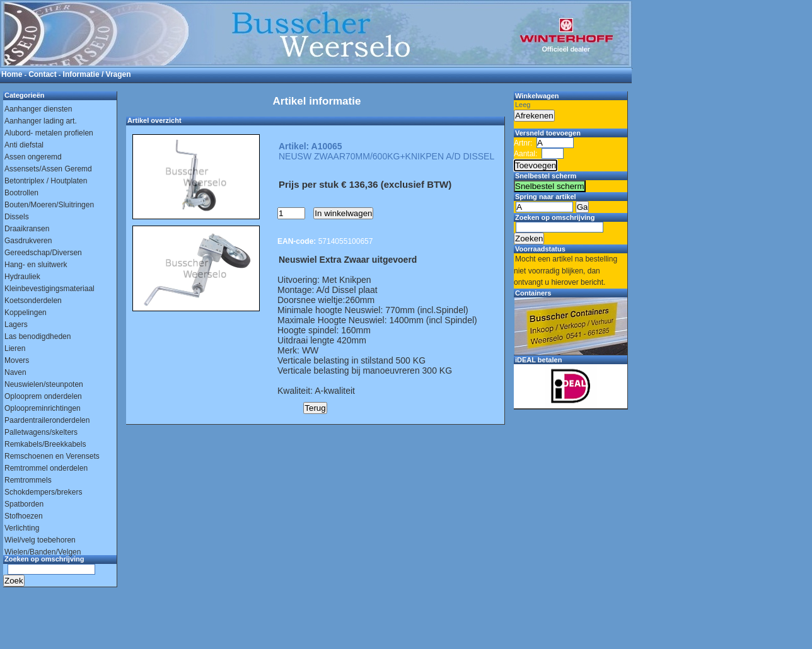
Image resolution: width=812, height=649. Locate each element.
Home (12, 74)
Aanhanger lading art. (41, 121)
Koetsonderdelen (33, 301)
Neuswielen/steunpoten (44, 384)
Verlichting (22, 528)
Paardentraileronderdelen (47, 420)
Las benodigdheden (38, 336)
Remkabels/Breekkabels (45, 444)
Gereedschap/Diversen (43, 253)
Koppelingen (26, 313)
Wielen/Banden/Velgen (43, 552)
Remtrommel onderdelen (46, 468)
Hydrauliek (22, 277)
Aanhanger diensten (38, 109)
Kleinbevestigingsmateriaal (49, 289)
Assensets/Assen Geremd (48, 169)
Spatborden (24, 504)
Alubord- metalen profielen (49, 133)
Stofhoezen (24, 516)
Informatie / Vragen (97, 74)
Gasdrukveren (28, 241)
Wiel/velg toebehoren (40, 540)
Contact (43, 74)
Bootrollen (21, 193)
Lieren (15, 348)
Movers (17, 360)
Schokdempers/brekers (43, 492)
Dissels (17, 217)
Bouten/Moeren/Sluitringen (49, 205)
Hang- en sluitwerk (36, 265)
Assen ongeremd (33, 157)
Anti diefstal (24, 145)
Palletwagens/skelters (41, 432)
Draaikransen (27, 229)
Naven (15, 372)
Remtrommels (28, 480)
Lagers (16, 324)
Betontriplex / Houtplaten (46, 181)
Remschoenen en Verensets (52, 456)
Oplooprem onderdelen (43, 396)
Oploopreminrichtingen (43, 408)
